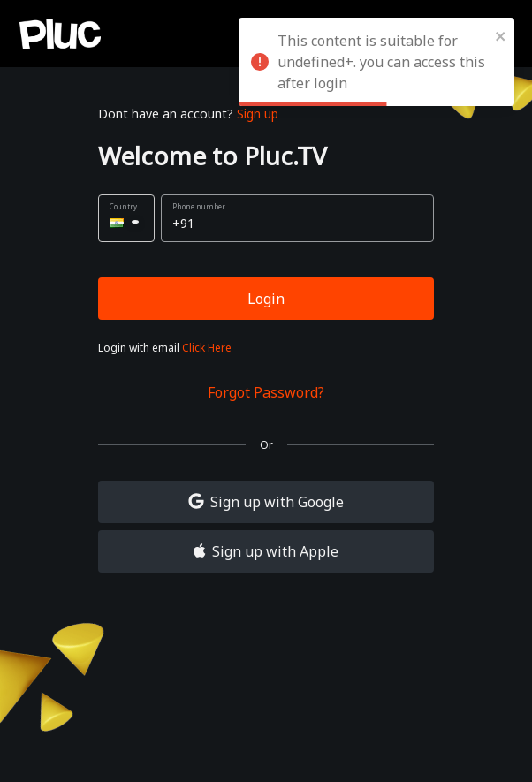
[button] (126, 218)
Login (266, 299)
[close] (501, 35)
